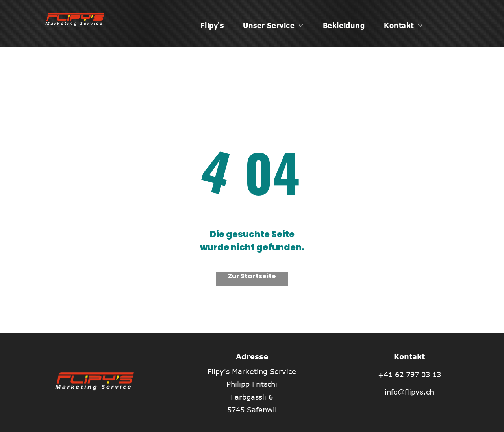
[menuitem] (215, 25)
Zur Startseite (252, 276)
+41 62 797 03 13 (409, 374)
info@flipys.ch (409, 392)
